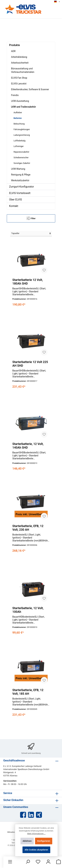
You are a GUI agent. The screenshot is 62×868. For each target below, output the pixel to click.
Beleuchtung (19, 124)
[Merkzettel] (38, 862)
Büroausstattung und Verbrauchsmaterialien (23, 70)
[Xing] (39, 815)
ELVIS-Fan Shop (19, 78)
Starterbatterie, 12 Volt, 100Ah (28, 610)
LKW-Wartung (18, 169)
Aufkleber (18, 113)
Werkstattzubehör (20, 180)
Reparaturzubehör (21, 152)
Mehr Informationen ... (36, 834)
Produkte (14, 45)
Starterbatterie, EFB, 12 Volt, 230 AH (28, 528)
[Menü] (10, 862)
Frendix (15, 95)
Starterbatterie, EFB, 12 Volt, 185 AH (28, 692)
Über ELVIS (16, 200)
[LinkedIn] (31, 815)
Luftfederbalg (19, 141)
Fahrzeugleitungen (22, 129)
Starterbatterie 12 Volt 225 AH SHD (30, 364)
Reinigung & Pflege (21, 175)
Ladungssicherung (22, 135)
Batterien (18, 118)
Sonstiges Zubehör (22, 163)
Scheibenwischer (21, 158)
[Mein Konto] (48, 862)
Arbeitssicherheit (20, 63)
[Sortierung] (31, 234)
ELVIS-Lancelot (19, 84)
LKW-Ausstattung (20, 101)
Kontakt (14, 206)
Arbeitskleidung (19, 57)
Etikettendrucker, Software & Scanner (30, 89)
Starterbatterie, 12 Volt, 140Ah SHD (28, 446)
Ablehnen (27, 841)
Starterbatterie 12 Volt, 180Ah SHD (28, 282)
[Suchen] (28, 862)
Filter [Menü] (31, 218)
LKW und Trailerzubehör (23, 107)
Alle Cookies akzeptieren (36, 850)
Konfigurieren (44, 841)
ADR (13, 51)
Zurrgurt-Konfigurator (21, 187)
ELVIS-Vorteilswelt (20, 193)
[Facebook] (23, 815)
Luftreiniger (19, 146)
